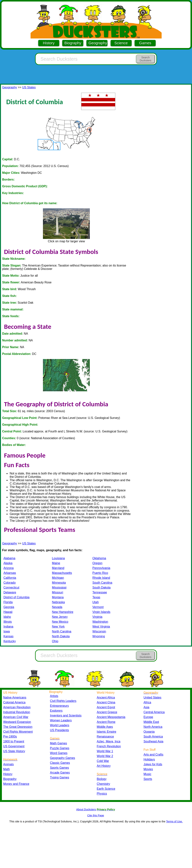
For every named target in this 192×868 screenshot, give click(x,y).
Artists (54, 696)
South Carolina (102, 583)
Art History (104, 766)
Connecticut (11, 588)
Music (147, 774)
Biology (102, 779)
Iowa (7, 631)
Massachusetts (62, 573)
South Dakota (102, 588)
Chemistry (103, 784)
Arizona (8, 568)
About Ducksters (86, 809)
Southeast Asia (154, 741)
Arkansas (10, 573)
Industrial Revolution (17, 712)
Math (6, 769)
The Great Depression (18, 727)
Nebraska (58, 602)
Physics (102, 794)
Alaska (8, 563)
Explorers (56, 711)
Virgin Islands (101, 612)
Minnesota (59, 583)
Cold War (103, 761)
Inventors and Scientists (66, 716)
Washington (100, 622)
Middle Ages (105, 727)
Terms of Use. (174, 821)
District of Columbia (16, 597)
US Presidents (60, 730)
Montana (58, 597)
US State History (14, 751)
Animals (8, 764)
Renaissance (105, 737)
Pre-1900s (10, 737)
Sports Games (60, 768)
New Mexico (60, 622)
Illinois (7, 622)
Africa (147, 702)
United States (153, 697)
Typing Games (60, 777)
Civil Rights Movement (18, 732)
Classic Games (60, 763)
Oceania (149, 732)
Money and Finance (16, 784)
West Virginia (101, 627)
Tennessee (100, 592)
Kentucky (10, 641)
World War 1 (105, 751)
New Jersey (60, 617)
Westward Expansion (17, 722)
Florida (8, 602)
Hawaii (8, 612)
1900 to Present (14, 741)
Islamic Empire (106, 732)
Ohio (55, 641)
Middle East (151, 722)
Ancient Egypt (106, 707)
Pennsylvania (101, 568)
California (10, 578)
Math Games (59, 743)
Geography (98, 43)
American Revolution (17, 707)
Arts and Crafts (154, 755)
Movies (148, 769)
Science (121, 43)
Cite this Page (96, 815)
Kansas (8, 636)
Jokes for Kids (153, 764)
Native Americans (15, 697)
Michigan (58, 578)
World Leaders (60, 725)
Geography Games (63, 758)
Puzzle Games (60, 748)
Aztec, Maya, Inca (109, 741)
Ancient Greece (107, 712)
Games (145, 43)
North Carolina (62, 631)
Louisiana (58, 558)
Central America (154, 712)
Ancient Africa (106, 697)
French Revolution (109, 746)
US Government (14, 746)
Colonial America (14, 702)
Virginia (97, 617)
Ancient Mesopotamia (111, 717)
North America (153, 727)
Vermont (98, 607)
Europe (148, 717)
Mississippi (59, 588)
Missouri (58, 592)
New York (58, 627)
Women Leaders (61, 720)
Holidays (149, 759)
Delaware (10, 592)
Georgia (9, 607)
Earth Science (106, 789)
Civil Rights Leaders (63, 701)
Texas (96, 597)
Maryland (58, 568)
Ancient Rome (106, 722)
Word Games (59, 753)
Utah (96, 602)
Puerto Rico (100, 573)
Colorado (9, 583)
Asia (147, 707)
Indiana (8, 627)
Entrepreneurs (59, 706)
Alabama (9, 558)
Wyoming (99, 636)
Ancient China (106, 702)
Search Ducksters (145, 59)
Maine (56, 563)
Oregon (97, 563)
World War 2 (105, 756)
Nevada (57, 607)
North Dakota (61, 636)
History (49, 43)
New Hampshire (63, 612)
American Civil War (16, 717)
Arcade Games (60, 773)
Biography (73, 43)
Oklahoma (99, 558)
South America (153, 737)
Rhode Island (101, 578)
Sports (148, 779)
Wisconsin (99, 631)
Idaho (7, 617)
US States (29, 87)
